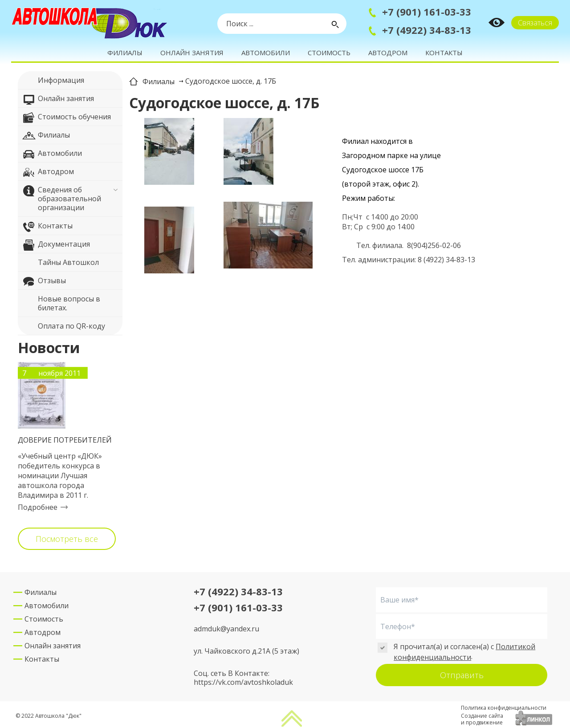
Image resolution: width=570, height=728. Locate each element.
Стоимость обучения (67, 118)
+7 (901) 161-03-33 (427, 12)
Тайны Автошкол (61, 264)
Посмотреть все (67, 539)
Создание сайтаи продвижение (482, 719)
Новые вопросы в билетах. (61, 303)
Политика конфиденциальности (504, 708)
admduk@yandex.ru (226, 629)
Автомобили (266, 53)
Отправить (462, 675)
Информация (53, 81)
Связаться (535, 23)
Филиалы (125, 53)
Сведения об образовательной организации (62, 198)
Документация (56, 245)
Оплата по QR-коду (64, 327)
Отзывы (44, 282)
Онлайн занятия (192, 53)
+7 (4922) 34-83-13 (427, 30)
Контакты (444, 53)
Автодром (388, 53)
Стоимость (329, 53)
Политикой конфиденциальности (464, 652)
